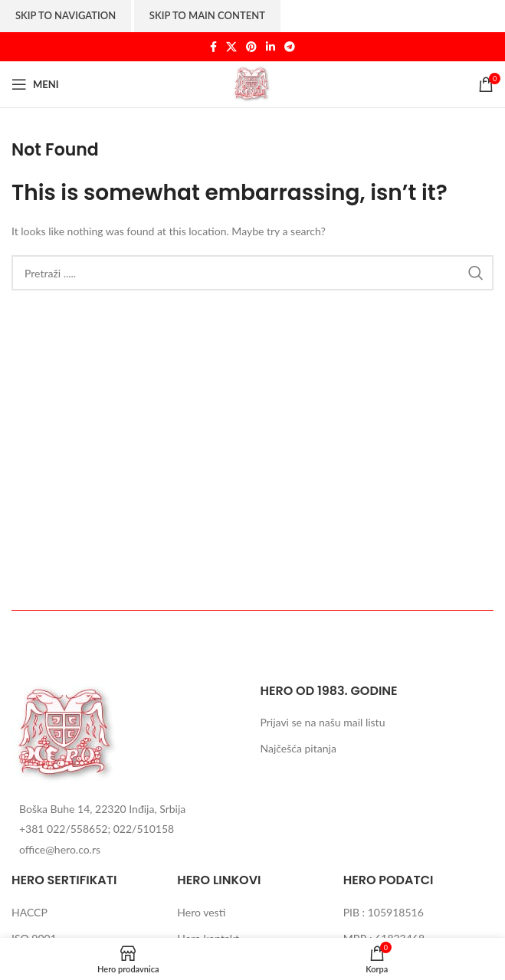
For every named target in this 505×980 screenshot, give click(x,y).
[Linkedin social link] (271, 47)
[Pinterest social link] (251, 47)
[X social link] (231, 47)
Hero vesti (201, 912)
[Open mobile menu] (35, 84)
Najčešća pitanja (298, 748)
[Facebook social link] (213, 47)
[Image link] (67, 733)
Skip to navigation (66, 15)
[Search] (252, 273)
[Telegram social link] (290, 47)
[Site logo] (253, 83)
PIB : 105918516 (384, 912)
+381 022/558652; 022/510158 (97, 829)
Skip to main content (207, 15)
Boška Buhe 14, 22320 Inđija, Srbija (102, 809)
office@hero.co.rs (60, 849)
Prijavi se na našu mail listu (322, 722)
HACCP (30, 912)
